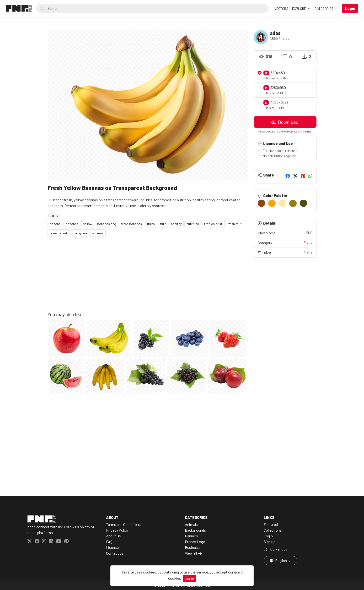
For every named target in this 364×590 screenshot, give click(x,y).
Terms (307, 131)
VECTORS (281, 8)
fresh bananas (131, 224)
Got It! (189, 579)
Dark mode (276, 549)
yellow (88, 224)
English (279, 560)
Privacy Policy (117, 530)
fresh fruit (235, 224)
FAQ (109, 542)
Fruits (308, 242)
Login (268, 536)
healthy (176, 224)
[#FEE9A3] (282, 203)
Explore (299, 8)
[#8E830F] (293, 203)
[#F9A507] (272, 203)
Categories (324, 8)
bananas (72, 224)
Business (192, 547)
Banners (191, 536)
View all (191, 553)
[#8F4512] (261, 203)
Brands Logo (195, 542)
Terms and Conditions (123, 524)
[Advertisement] (148, 278)
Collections (273, 530)
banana (55, 224)
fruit (163, 224)
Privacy (296, 131)
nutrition (193, 224)
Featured (271, 524)
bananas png (107, 224)
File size (285, 252)
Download (285, 122)
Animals (191, 524)
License (112, 547)
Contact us (115, 553)
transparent (59, 233)
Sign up (270, 542)
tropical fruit (213, 224)
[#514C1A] (303, 203)
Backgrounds (195, 530)
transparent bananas (88, 233)
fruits (151, 224)
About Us (113, 536)
